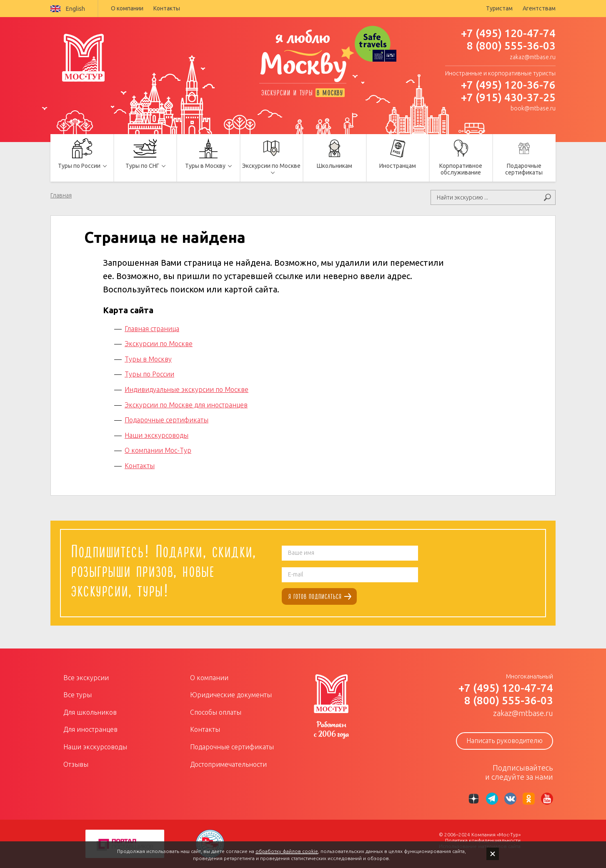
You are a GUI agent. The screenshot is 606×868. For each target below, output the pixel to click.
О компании (127, 8)
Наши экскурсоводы (157, 435)
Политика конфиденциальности (483, 840)
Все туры (78, 695)
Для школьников (90, 712)
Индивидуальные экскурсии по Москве (187, 389)
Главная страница (152, 329)
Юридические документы (231, 695)
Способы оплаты (216, 712)
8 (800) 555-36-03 (511, 46)
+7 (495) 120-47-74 (508, 33)
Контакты (167, 8)
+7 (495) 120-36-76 (508, 85)
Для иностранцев (90, 729)
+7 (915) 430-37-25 (508, 97)
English (68, 9)
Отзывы (76, 764)
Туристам (499, 8)
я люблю (303, 57)
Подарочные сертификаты (167, 420)
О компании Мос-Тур (158, 450)
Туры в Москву (148, 359)
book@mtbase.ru (533, 108)
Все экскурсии (86, 678)
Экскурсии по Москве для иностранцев (186, 405)
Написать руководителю (505, 741)
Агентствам (539, 8)
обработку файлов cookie (287, 851)
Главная (61, 195)
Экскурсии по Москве (159, 344)
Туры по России (149, 374)
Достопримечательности (228, 764)
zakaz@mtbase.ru (533, 57)
